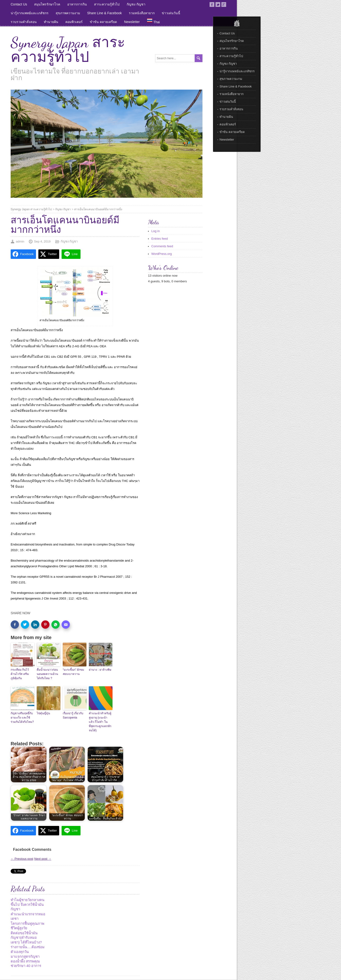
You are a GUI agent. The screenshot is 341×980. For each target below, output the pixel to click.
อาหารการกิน (77, 4)
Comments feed (162, 246)
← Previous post (22, 859)
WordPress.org (162, 254)
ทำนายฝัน (51, 22)
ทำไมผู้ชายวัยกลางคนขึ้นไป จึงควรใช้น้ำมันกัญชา (27, 904)
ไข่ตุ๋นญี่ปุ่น (43, 713)
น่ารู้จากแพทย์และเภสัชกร (30, 13)
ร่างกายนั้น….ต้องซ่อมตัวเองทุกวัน (28, 949)
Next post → (43, 859)
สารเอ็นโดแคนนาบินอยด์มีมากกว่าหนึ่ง (98, 209)
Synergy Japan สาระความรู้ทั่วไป (68, 50)
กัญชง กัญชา (136, 4)
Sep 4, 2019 (42, 241)
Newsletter (132, 22)
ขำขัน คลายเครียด (103, 22)
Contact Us (19, 4)
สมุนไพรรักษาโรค (47, 4)
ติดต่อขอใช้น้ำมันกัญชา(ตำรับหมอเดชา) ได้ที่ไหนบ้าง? (26, 938)
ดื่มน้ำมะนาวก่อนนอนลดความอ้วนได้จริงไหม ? (47, 674)
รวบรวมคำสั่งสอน (24, 22)
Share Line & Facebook (104, 13)
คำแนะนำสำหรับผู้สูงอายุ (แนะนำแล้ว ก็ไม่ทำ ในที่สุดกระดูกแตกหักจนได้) (100, 722)
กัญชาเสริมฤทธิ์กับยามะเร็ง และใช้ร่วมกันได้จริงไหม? (22, 718)
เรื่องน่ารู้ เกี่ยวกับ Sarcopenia (73, 715)
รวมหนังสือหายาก (142, 13)
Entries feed (159, 239)
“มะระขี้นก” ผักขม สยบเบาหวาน (73, 672)
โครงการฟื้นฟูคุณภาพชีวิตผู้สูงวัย (27, 926)
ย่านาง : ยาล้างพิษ (100, 670)
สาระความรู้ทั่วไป (107, 4)
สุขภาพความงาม (68, 13)
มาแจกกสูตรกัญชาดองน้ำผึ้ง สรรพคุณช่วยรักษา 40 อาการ (26, 961)
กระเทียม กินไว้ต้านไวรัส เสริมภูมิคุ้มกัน (20, 674)
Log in (155, 231)
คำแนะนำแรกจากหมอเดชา (28, 916)
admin (20, 241)
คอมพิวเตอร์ (74, 22)
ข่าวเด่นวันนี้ (171, 13)
